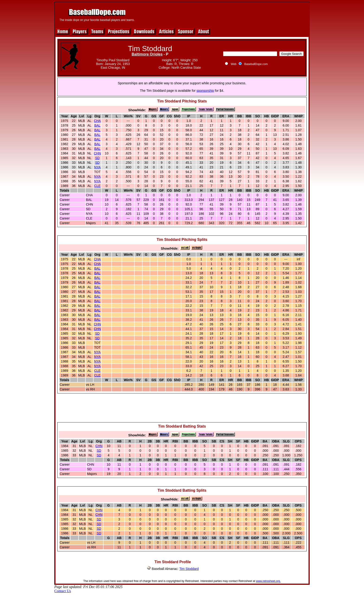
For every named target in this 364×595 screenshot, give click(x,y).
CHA (97, 121)
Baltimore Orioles (147, 54)
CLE (97, 186)
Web (234, 64)
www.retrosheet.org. (268, 581)
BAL (97, 125)
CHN (97, 153)
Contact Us (63, 591)
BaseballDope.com (256, 64)
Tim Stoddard (189, 569)
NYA (97, 167)
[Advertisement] (223, 14)
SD (97, 158)
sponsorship (205, 91)
